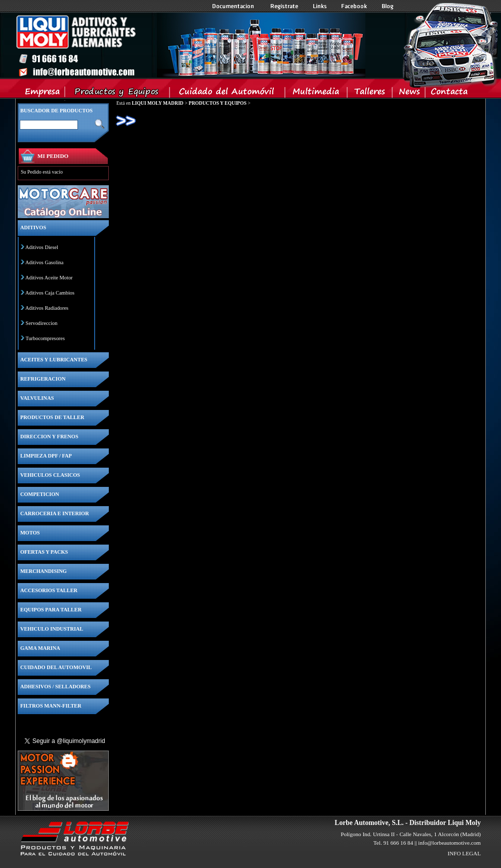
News (409, 94)
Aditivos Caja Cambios (50, 293)
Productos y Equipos (118, 94)
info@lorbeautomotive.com (449, 843)
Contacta (449, 94)
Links (320, 6)
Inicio (190, 45)
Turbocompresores (45, 338)
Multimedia (317, 94)
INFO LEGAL (464, 853)
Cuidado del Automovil (228, 94)
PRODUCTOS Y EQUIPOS (218, 103)
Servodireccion (42, 323)
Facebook (354, 6)
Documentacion (234, 6)
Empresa (43, 94)
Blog (388, 6)
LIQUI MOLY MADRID (157, 103)
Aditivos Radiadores (47, 308)
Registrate (284, 6)
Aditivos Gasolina (44, 262)
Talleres (370, 94)
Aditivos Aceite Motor (49, 278)
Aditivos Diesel (42, 247)
